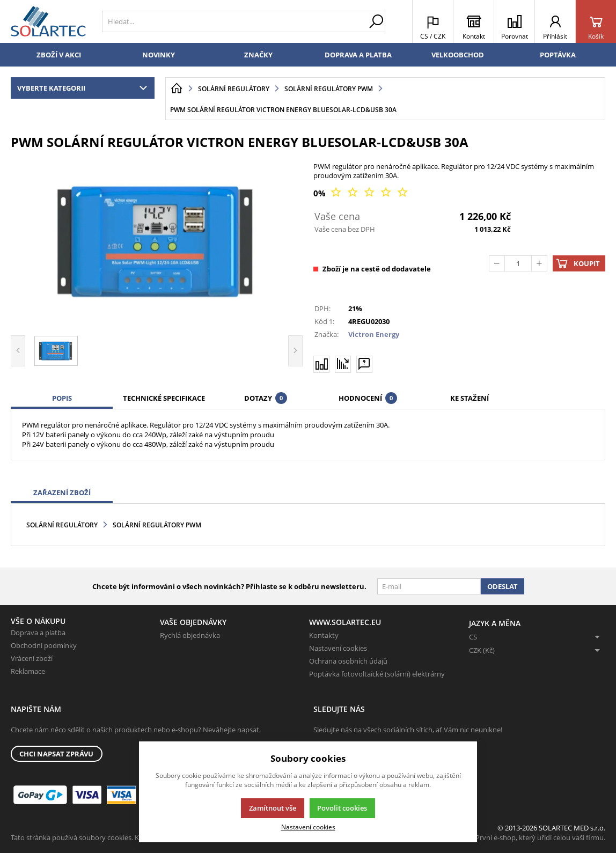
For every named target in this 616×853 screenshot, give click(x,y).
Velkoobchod (458, 55)
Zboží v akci (59, 55)
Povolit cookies (342, 808)
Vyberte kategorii (85, 88)
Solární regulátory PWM (157, 525)
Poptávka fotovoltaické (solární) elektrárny (377, 674)
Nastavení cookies (338, 648)
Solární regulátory (62, 525)
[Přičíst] (539, 263)
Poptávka (558, 55)
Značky (258, 55)
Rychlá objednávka (190, 635)
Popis (62, 398)
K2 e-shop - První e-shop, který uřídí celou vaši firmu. (522, 837)
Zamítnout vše (273, 808)
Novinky (159, 55)
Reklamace (28, 671)
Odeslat (503, 586)
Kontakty (324, 635)
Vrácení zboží (32, 658)
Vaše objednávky (193, 622)
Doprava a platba (358, 55)
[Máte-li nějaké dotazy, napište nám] (364, 364)
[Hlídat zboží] (343, 364)
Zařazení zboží (62, 492)
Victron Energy (374, 334)
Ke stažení (470, 398)
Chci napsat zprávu (56, 754)
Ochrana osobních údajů (348, 661)
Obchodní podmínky (44, 645)
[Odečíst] (497, 263)
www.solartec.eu (345, 622)
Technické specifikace (164, 398)
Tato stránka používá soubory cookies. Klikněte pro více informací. (116, 837)
